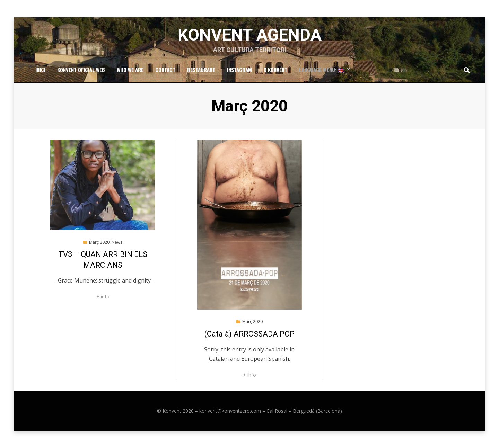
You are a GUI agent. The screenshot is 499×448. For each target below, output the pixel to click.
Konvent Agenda (250, 35)
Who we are (130, 70)
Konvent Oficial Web (81, 70)
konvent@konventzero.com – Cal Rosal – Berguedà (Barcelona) (271, 411)
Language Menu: (322, 70)
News (117, 242)
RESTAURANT (201, 70)
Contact (165, 70)
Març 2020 (99, 242)
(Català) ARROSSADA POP (249, 334)
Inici (40, 70)
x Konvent (275, 70)
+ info (103, 297)
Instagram (239, 70)
